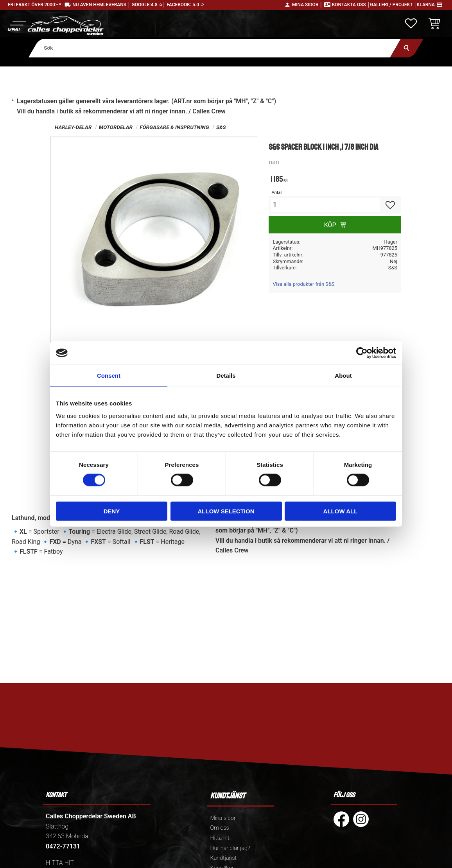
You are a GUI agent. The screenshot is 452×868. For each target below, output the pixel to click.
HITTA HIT (60, 863)
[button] (17, 26)
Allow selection (226, 511)
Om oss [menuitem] (219, 828)
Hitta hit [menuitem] (220, 838)
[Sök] (407, 48)
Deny (112, 511)
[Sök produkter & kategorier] (215, 48)
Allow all (341, 511)
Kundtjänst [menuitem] (223, 858)
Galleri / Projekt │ (393, 5)
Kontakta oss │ (351, 5)
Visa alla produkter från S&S (303, 284)
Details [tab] (226, 376)
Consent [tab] (109, 376)
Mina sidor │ (307, 5)
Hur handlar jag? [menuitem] (230, 848)
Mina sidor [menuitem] (223, 818)
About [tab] (343, 376)
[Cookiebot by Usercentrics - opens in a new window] (362, 353)
